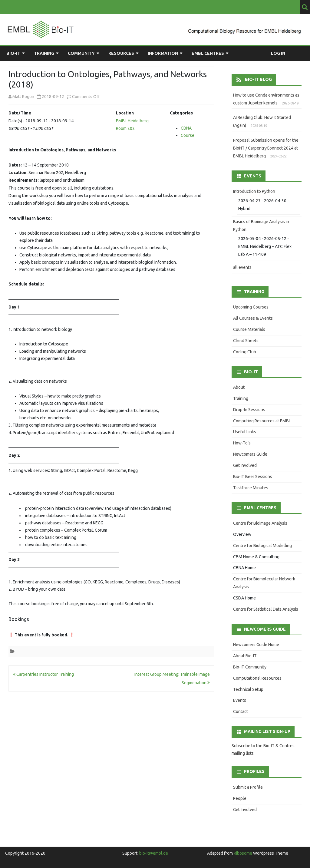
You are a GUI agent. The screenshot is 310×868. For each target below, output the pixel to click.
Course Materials (249, 329)
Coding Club (245, 352)
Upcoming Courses (251, 307)
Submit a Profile (248, 787)
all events (242, 267)
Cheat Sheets (246, 341)
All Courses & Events (253, 318)
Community (81, 53)
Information (163, 53)
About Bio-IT (245, 656)
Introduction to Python (254, 191)
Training (44, 53)
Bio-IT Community (250, 667)
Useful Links (245, 432)
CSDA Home (244, 598)
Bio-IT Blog (258, 79)
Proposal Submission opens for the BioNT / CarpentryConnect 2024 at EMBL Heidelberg (266, 148)
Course (188, 135)
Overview (242, 534)
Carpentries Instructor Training (43, 674)
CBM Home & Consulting (256, 557)
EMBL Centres (208, 53)
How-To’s (242, 443)
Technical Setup (248, 689)
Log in (278, 53)
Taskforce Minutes (251, 488)
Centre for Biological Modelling (262, 546)
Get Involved (245, 465)
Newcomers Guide (250, 454)
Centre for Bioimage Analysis (260, 523)
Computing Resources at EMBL (262, 421)
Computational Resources (257, 678)
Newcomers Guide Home (256, 645)
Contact (241, 711)
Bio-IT (13, 53)
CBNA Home (244, 568)
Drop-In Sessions (249, 410)
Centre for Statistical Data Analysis (266, 609)
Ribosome (243, 853)
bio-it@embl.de (154, 853)
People (240, 798)
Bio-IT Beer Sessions (253, 477)
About (239, 387)
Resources (121, 53)
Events (240, 700)
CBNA (186, 128)
